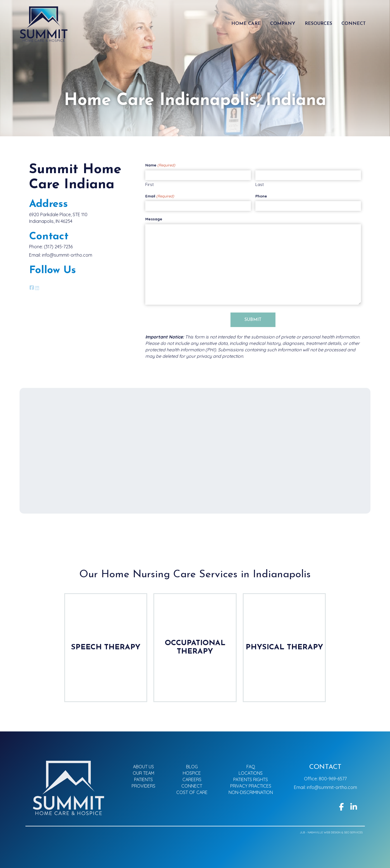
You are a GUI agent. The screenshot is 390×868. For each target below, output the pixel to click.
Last (260, 185)
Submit (253, 320)
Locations (251, 773)
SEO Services (353, 832)
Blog (192, 767)
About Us (143, 767)
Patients (143, 779)
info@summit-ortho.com (67, 255)
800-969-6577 (333, 779)
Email (160, 197)
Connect (354, 24)
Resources (318, 24)
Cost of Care (192, 792)
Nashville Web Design (324, 832)
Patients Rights (251, 779)
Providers (143, 786)
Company (283, 24)
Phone (261, 196)
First (149, 185)
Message (154, 219)
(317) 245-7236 (58, 247)
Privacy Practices (251, 786)
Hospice (192, 773)
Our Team (143, 773)
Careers (192, 779)
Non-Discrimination (251, 792)
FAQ (251, 767)
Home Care (246, 24)
